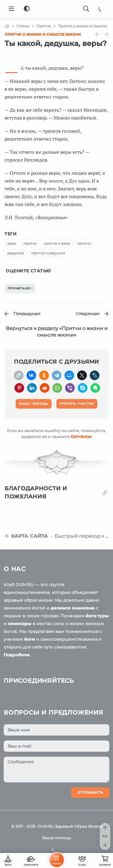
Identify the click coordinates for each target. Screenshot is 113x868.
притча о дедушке (48, 253)
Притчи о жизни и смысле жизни (43, 34)
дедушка (16, 253)
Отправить (90, 792)
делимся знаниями (73, 608)
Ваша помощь (56, 838)
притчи (84, 243)
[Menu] (11, 9)
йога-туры (97, 616)
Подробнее (17, 655)
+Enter (81, 437)
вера (12, 243)
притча (30, 243)
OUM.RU (46, 826)
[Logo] (57, 9)
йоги (30, 639)
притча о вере (57, 243)
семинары (20, 624)
